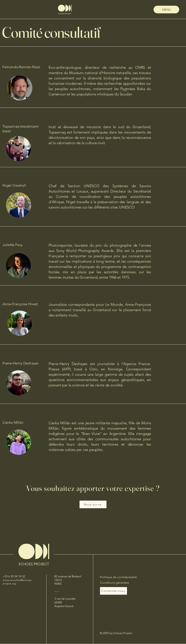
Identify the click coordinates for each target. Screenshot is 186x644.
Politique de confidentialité (118, 577)
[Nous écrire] (93, 504)
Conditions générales (115, 583)
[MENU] (166, 10)
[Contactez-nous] (113, 591)
